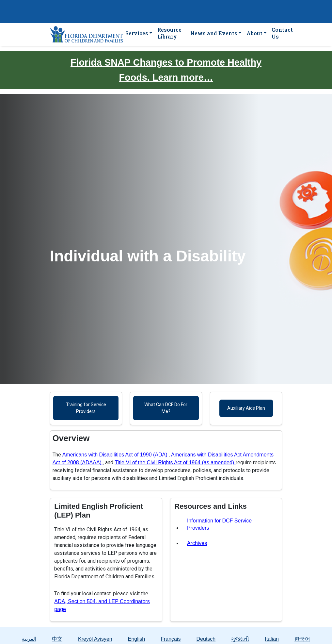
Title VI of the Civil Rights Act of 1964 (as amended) (175, 462)
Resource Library (169, 33)
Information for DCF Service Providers (219, 524)
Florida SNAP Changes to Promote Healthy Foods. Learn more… (166, 70)
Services (137, 33)
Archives (197, 543)
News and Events (214, 33)
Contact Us (282, 33)
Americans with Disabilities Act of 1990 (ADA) (116, 455)
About (254, 33)
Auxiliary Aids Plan (246, 408)
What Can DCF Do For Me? (166, 408)
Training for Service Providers (86, 408)
